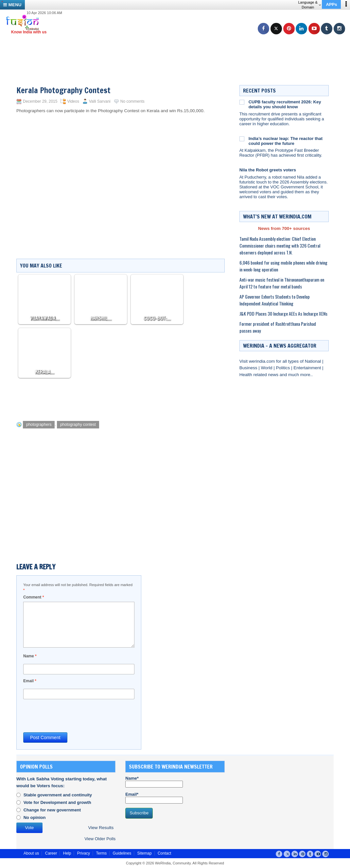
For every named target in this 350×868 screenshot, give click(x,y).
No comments (132, 101)
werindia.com (262, 361)
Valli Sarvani (100, 101)
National (314, 361)
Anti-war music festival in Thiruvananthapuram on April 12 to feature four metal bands (282, 283)
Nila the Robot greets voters (268, 170)
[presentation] (73, 715)
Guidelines (122, 853)
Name (30, 656)
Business (249, 368)
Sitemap (145, 853)
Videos (73, 101)
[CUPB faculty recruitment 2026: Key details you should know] (242, 102)
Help (67, 853)
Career (51, 853)
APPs (331, 4)
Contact (164, 853)
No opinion (35, 817)
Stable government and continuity (58, 795)
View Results (101, 828)
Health (246, 375)
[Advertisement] (178, 49)
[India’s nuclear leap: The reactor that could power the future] (242, 139)
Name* (154, 782)
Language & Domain (309, 5)
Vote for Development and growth (57, 802)
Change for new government (52, 810)
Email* (154, 798)
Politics (283, 368)
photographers (39, 425)
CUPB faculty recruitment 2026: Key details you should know (285, 104)
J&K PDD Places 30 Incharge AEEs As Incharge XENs (283, 313)
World (267, 368)
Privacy (84, 853)
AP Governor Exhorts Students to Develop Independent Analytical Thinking (275, 300)
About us (31, 853)
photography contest (78, 425)
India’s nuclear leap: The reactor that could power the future (286, 141)
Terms (101, 853)
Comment (34, 597)
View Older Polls (100, 839)
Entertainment (308, 368)
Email (30, 681)
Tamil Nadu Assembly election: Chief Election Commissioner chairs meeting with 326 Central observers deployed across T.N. (280, 245)
